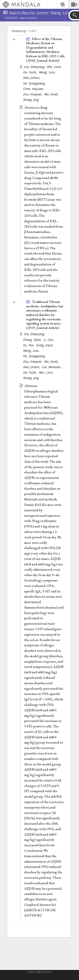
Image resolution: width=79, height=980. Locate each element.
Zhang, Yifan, (33, 340)
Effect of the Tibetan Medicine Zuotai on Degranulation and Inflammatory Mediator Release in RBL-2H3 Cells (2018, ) (45, 50)
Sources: (12, 18)
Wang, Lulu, (48, 72)
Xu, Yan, (29, 345)
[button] (74, 4)
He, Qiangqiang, (35, 83)
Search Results (28, 18)
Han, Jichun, (32, 78)
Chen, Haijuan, (34, 89)
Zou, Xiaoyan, (33, 94)
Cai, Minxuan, (52, 367)
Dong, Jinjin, (45, 345)
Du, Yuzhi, (31, 72)
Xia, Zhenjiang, (35, 67)
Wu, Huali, (52, 94)
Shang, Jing (31, 100)
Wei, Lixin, (55, 67)
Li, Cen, (49, 340)
